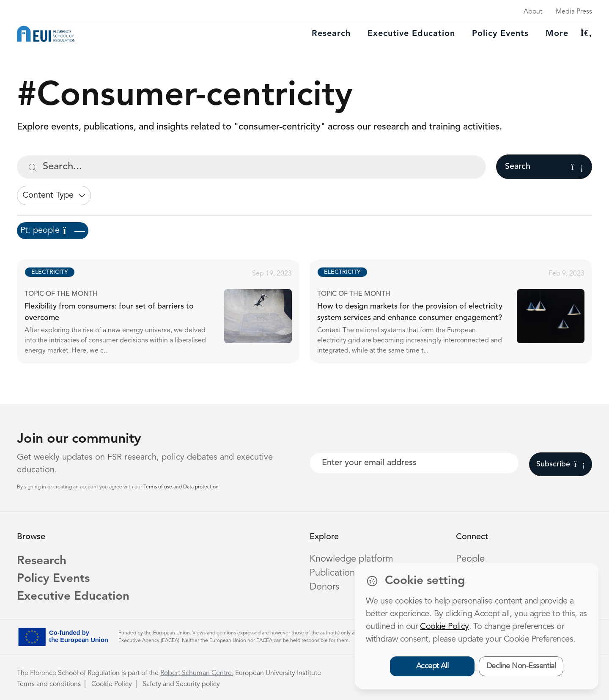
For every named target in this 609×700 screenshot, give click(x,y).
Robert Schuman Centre (196, 673)
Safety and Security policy (181, 684)
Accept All (432, 666)
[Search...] (251, 167)
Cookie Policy (112, 684)
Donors (324, 587)
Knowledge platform (351, 559)
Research (331, 34)
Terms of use (158, 487)
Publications (334, 573)
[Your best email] (414, 463)
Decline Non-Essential (521, 666)
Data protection (201, 487)
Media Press (574, 12)
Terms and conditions (49, 684)
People (470, 559)
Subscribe (561, 464)
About (533, 12)
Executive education (411, 34)
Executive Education (73, 597)
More (557, 34)
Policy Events (500, 34)
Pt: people (53, 231)
